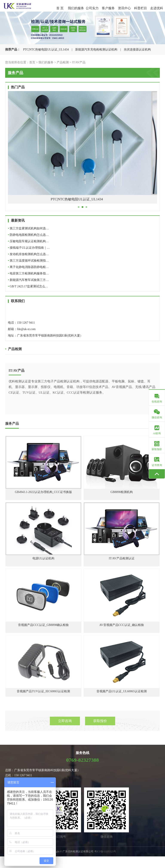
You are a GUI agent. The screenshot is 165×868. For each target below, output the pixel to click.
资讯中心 (124, 8)
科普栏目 (141, 8)
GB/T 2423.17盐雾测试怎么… (28, 286)
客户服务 (108, 8)
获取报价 (100, 725)
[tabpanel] (82, 151)
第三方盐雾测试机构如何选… (28, 228)
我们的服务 (76, 8)
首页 (32, 62)
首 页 (60, 8)
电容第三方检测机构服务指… (28, 273)
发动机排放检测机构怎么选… (28, 254)
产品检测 (63, 62)
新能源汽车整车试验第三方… (28, 280)
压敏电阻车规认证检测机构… (28, 241)
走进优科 (157, 8)
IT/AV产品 (79, 62)
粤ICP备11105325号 (105, 851)
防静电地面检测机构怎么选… (28, 235)
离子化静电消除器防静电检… (28, 267)
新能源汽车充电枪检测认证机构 (96, 49)
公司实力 (92, 8)
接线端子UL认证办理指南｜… (29, 248)
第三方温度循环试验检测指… (28, 261)
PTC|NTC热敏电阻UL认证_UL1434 (46, 49)
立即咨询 (65, 725)
